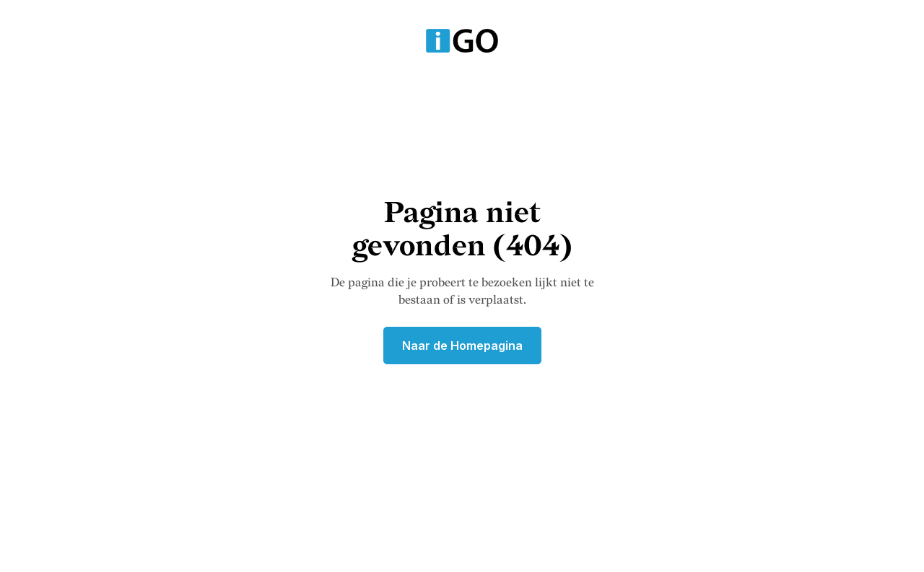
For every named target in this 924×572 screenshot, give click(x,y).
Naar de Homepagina (462, 346)
